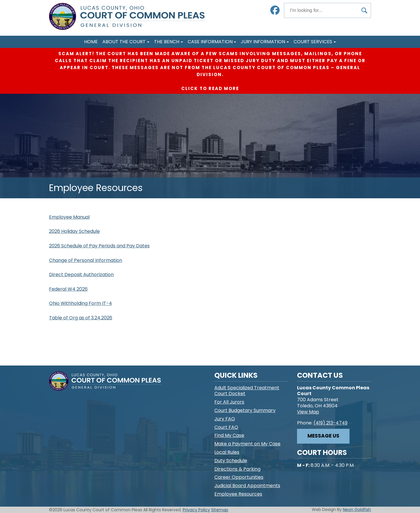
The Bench (167, 42)
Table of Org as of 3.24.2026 (81, 318)
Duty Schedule (231, 461)
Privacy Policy (196, 510)
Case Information (210, 42)
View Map (308, 412)
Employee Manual (69, 217)
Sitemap (220, 510)
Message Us (323, 436)
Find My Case (229, 435)
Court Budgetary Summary (245, 410)
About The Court (124, 42)
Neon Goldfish (357, 510)
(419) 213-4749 (331, 423)
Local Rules (227, 452)
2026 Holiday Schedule (74, 231)
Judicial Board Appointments (247, 486)
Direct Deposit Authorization (81, 274)
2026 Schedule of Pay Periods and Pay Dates (99, 246)
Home (91, 42)
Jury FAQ (225, 419)
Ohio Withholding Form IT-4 (80, 303)
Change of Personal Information (86, 260)
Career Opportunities (239, 477)
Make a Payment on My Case (247, 444)
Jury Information (263, 42)
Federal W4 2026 (68, 289)
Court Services (313, 42)
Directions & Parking (237, 469)
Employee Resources (238, 494)
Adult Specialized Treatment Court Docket (247, 391)
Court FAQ (226, 427)
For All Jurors (229, 402)
